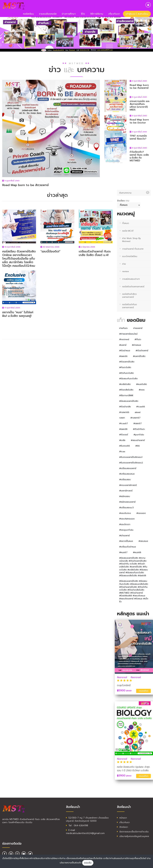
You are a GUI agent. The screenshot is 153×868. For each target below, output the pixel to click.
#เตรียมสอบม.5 (126, 508)
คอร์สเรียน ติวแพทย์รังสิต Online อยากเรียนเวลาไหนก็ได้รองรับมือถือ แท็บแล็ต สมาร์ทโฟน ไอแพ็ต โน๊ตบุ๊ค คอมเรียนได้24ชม (19, 259)
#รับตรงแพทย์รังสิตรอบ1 (131, 457)
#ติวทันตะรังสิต (126, 373)
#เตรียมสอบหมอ (127, 474)
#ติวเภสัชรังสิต (126, 390)
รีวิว (83, 14)
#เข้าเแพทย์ (124, 536)
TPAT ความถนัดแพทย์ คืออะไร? (138, 137)
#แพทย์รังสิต (139, 356)
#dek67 (138, 423)
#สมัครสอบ (125, 496)
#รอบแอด (141, 513)
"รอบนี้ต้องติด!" (50, 251)
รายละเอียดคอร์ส (48, 14)
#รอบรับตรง (125, 513)
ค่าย (124, 264)
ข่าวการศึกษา (69, 14)
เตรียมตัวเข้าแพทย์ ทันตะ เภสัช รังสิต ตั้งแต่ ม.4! (95, 253)
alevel (138, 412)
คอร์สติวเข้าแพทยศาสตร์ (133, 287)
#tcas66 (141, 407)
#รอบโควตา (125, 524)
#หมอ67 (123, 552)
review (126, 271)
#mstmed (124, 339)
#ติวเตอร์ (124, 435)
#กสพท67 (135, 418)
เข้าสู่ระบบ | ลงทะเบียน (137, 14)
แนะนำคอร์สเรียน (130, 256)
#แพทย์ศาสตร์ (126, 491)
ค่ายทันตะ (123, 328)
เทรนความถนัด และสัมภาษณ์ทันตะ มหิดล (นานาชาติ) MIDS (140, 106)
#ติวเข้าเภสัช (125, 407)
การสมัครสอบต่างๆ (131, 279)
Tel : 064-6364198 (77, 826)
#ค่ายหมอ (136, 345)
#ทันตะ (138, 339)
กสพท (122, 418)
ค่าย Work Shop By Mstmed (131, 240)
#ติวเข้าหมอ (125, 351)
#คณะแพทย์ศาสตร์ (128, 485)
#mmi (142, 390)
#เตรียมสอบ (125, 480)
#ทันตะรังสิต (125, 367)
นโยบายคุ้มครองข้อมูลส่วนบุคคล (133, 836)
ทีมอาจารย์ (122, 677)
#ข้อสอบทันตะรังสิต (128, 379)
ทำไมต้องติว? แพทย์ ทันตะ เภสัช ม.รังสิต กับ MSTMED (139, 156)
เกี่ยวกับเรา (114, 14)
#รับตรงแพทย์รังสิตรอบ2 (131, 463)
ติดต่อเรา (122, 827)
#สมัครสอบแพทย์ (127, 502)
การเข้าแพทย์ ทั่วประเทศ (133, 249)
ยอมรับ (88, 863)
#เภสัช (122, 440)
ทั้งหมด (126, 223)
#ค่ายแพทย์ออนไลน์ (128, 334)
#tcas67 (124, 423)
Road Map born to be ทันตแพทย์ (139, 87)
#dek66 (123, 356)
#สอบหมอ (143, 541)
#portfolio (139, 435)
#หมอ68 (137, 552)
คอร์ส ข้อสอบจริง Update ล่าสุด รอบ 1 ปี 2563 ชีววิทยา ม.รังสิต (133, 769)
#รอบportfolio (126, 530)
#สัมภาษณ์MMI (126, 395)
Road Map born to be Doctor (139, 121)
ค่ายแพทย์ (138, 328)
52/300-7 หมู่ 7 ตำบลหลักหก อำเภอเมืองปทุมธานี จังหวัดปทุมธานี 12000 (87, 819)
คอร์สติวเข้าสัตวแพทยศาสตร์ (129, 296)
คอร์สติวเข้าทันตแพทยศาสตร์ (130, 306)
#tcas (122, 452)
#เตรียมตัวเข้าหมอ (128, 547)
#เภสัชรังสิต (125, 384)
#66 (138, 446)
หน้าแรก (122, 818)
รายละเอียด (143, 691)
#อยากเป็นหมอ (126, 541)
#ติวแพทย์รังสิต (127, 362)
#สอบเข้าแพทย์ (138, 440)
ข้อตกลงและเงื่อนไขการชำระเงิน (133, 832)
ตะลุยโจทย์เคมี (124, 685)
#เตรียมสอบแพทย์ (128, 468)
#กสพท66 (124, 412)
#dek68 (123, 429)
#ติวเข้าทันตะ (139, 429)
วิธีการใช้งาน (97, 14)
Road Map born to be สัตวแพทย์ (25, 185)
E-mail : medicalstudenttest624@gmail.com (85, 832)
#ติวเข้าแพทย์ (142, 351)
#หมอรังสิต (141, 384)
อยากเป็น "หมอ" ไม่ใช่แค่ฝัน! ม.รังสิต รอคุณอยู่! (18, 314)
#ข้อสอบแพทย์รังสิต (129, 401)
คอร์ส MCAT (128, 231)
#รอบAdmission (127, 519)
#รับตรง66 (125, 446)
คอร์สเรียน (28, 14)
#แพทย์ (123, 345)
